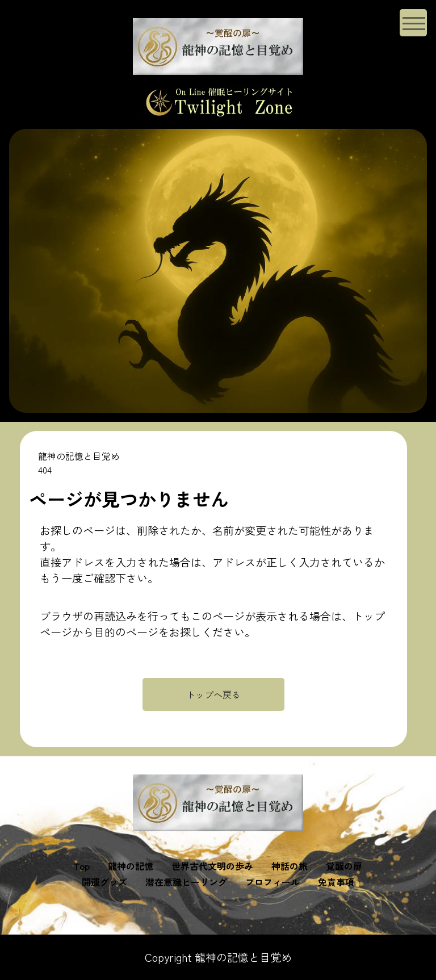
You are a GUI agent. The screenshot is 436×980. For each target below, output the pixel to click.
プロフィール (272, 882)
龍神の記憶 (131, 866)
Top (82, 866)
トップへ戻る (213, 694)
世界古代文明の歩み (212, 866)
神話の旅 (290, 866)
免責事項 (336, 882)
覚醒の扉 (344, 866)
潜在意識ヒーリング (186, 882)
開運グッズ (104, 882)
